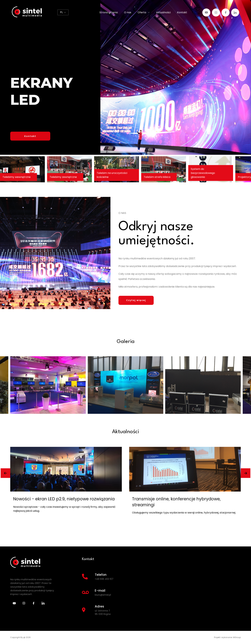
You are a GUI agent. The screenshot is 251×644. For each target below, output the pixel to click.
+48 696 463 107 (104, 579)
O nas (128, 12)
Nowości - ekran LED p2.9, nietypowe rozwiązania (183, 500)
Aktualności (163, 12)
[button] (5, 474)
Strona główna (109, 12)
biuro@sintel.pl (103, 595)
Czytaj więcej (136, 301)
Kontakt (182, 12)
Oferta (142, 12)
